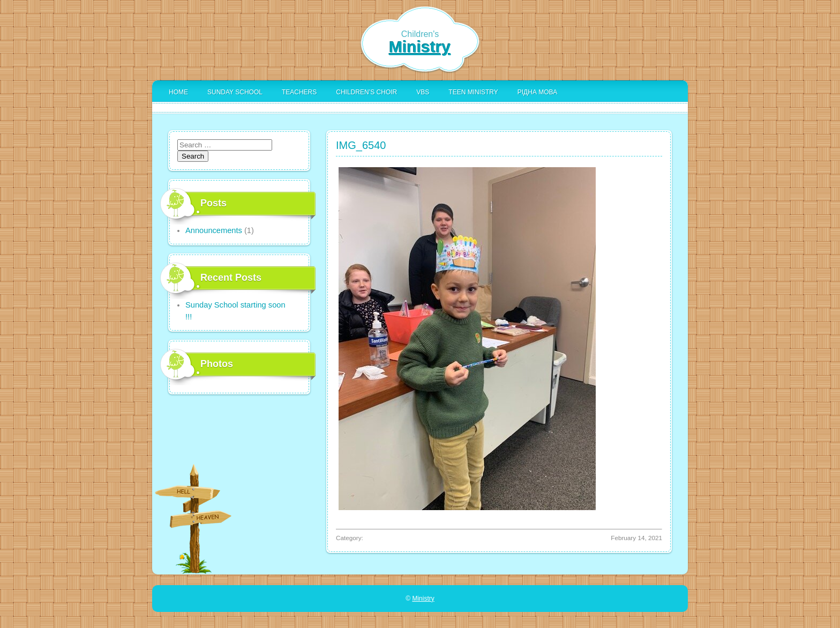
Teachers (299, 92)
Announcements (214, 230)
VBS (423, 92)
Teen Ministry (473, 92)
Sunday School (235, 92)
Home (178, 92)
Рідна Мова (537, 92)
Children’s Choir (366, 92)
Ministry (420, 47)
